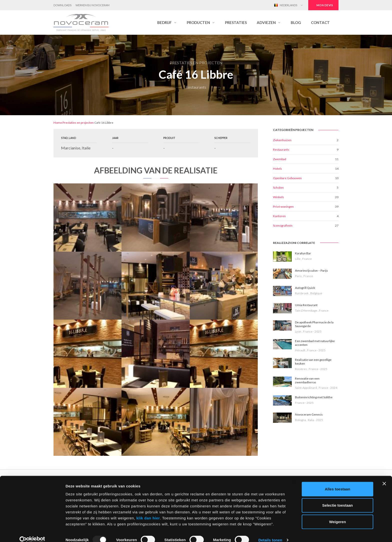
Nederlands (286, 5)
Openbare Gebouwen (287, 178)
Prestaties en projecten (78, 123)
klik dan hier (148, 510)
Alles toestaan (337, 481)
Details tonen (270, 532)
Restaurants (281, 150)
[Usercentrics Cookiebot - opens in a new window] (32, 532)
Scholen (278, 188)
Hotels (277, 169)
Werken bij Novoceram (92, 5)
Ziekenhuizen (282, 140)
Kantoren (279, 216)
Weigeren (337, 514)
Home (58, 123)
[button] (167, 22)
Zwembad (280, 159)
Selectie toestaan (338, 497)
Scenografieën (283, 226)
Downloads (62, 5)
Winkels (278, 197)
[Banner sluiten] (384, 476)
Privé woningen (283, 207)
